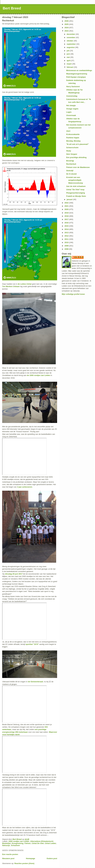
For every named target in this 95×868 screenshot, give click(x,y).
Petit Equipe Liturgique (76, 77)
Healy (69, 151)
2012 (67, 236)
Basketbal (6, 843)
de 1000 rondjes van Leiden (39, 375)
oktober (70, 41)
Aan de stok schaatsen (76, 186)
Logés (69, 112)
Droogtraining (18, 843)
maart (69, 64)
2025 (67, 24)
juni (69, 54)
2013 (67, 233)
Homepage (30, 858)
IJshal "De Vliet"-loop (75, 190)
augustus (71, 47)
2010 (67, 242)
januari (70, 199)
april (69, 61)
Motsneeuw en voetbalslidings (79, 70)
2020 (67, 209)
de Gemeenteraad (35, 682)
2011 (67, 239)
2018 (67, 216)
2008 (67, 249)
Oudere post (52, 858)
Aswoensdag (72, 96)
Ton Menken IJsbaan (11, 286)
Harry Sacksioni (73, 86)
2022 (67, 203)
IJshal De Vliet (38, 843)
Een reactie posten (10, 854)
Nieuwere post (8, 858)
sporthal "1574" (32, 644)
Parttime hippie (73, 138)
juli (68, 51)
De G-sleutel (71, 174)
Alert (68, 131)
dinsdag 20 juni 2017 (14, 574)
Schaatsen (15, 845)
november (71, 37)
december (71, 34)
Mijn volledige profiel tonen (73, 294)
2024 (67, 28)
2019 (67, 213)
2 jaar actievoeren (25, 487)
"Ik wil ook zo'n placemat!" (77, 144)
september (71, 44)
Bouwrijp (70, 161)
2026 (67, 21)
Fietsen (28, 843)
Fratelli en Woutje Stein (76, 196)
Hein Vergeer (72, 154)
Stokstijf (70, 171)
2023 (67, 31)
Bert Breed (12, 8)
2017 (67, 219)
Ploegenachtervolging (76, 193)
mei (69, 57)
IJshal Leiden (50, 843)
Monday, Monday (73, 141)
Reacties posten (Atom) (24, 863)
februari (70, 67)
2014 (67, 229)
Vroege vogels (72, 109)
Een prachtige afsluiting (76, 157)
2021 (67, 206)
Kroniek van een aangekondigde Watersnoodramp (74, 180)
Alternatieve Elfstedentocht (42, 841)
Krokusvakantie (73, 134)
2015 (67, 226)
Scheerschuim (72, 148)
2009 (67, 246)
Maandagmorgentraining (77, 74)
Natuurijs (6, 845)
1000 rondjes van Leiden (19, 841)
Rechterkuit (71, 164)
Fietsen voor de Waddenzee (78, 167)
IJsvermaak (71, 115)
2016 (67, 223)
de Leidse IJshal (25, 284)
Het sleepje (71, 105)
